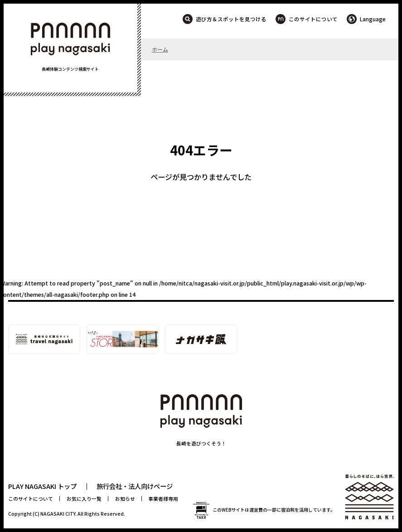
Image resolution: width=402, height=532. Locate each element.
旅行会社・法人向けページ (135, 486)
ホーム (160, 49)
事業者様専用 (163, 498)
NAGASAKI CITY (58, 514)
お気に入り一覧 (84, 498)
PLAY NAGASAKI (70, 39)
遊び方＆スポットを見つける (231, 19)
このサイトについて (313, 19)
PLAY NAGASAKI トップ (42, 486)
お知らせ (125, 498)
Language (373, 19)
